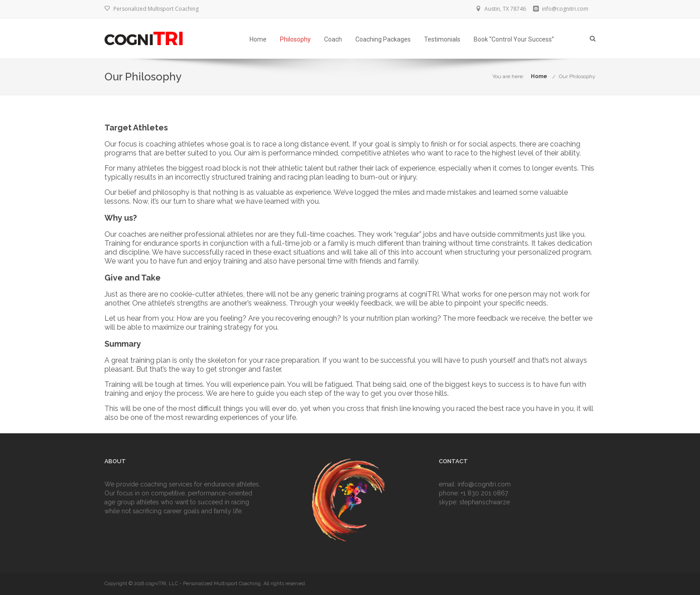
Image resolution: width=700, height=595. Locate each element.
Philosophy (295, 39)
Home (258, 39)
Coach (333, 39)
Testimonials (442, 39)
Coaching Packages (383, 39)
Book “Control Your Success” (514, 39)
